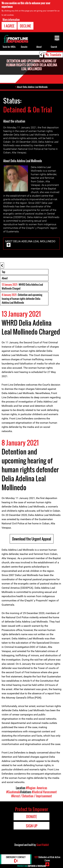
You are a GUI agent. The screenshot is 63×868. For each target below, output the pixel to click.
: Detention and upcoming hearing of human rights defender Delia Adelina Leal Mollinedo (22, 299)
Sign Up (32, 826)
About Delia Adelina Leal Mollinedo (32, 87)
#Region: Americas (37, 788)
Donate (24, 47)
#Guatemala (13, 792)
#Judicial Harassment (44, 792)
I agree (9, 26)
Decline (25, 26)
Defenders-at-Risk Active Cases (47, 859)
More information (11, 19)
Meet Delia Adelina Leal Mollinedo (30, 241)
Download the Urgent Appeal (32, 539)
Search (54, 47)
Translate (56, 55)
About (5, 278)
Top (3, 272)
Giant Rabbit (43, 845)
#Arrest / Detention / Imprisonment (32, 796)
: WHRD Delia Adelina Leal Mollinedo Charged (22, 286)
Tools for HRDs (9, 47)
